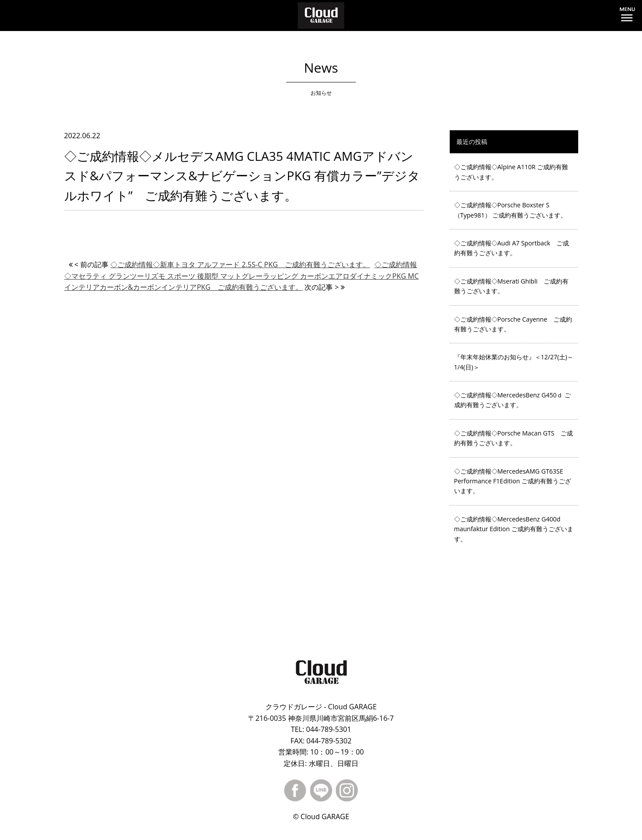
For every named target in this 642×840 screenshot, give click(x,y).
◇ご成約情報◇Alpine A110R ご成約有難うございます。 (511, 172)
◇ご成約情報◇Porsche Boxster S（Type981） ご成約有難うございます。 (511, 210)
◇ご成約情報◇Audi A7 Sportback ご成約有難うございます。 (512, 248)
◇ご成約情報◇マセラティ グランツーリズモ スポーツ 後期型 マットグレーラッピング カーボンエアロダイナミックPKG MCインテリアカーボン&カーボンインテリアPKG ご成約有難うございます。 (241, 276)
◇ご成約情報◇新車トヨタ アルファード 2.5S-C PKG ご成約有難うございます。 (240, 264)
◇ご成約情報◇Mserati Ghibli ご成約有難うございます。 (512, 286)
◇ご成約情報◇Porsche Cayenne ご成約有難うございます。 (513, 324)
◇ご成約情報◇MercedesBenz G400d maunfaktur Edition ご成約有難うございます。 (514, 529)
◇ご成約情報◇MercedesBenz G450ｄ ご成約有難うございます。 (512, 400)
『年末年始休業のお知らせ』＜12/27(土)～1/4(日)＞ (514, 362)
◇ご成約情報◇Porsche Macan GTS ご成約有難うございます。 (514, 438)
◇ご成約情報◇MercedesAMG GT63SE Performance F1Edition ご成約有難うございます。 (513, 481)
